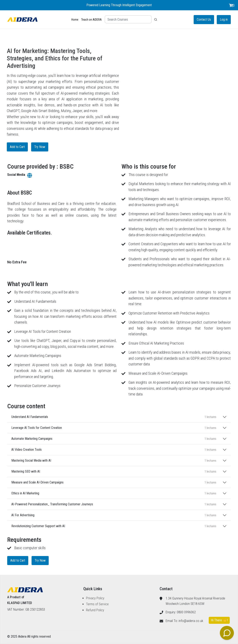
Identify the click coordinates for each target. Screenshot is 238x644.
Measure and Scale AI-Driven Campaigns (114, 482)
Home (75, 20)
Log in (224, 19)
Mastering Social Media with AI (114, 460)
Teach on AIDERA (91, 20)
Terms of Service (97, 604)
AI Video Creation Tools (114, 450)
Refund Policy (95, 610)
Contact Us (204, 19)
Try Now (40, 147)
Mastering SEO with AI (114, 471)
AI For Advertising (114, 515)
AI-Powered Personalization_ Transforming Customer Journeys (114, 504)
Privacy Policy (95, 598)
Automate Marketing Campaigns (114, 439)
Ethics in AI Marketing (114, 493)
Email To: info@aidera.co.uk (184, 621)
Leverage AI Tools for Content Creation (114, 428)
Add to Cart (17, 147)
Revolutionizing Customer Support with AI (114, 526)
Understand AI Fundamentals (114, 417)
